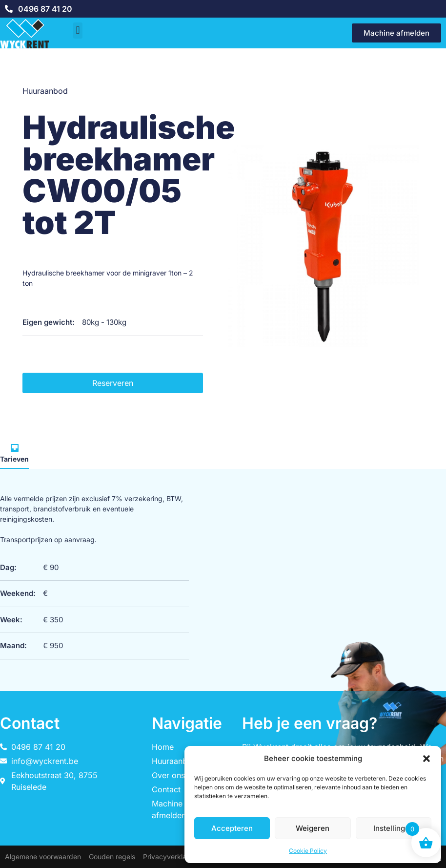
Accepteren (232, 828)
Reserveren (113, 383)
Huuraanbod (45, 91)
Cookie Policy (308, 851)
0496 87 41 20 (45, 9)
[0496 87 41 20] (9, 9)
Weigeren (313, 828)
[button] (426, 759)
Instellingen (394, 828)
